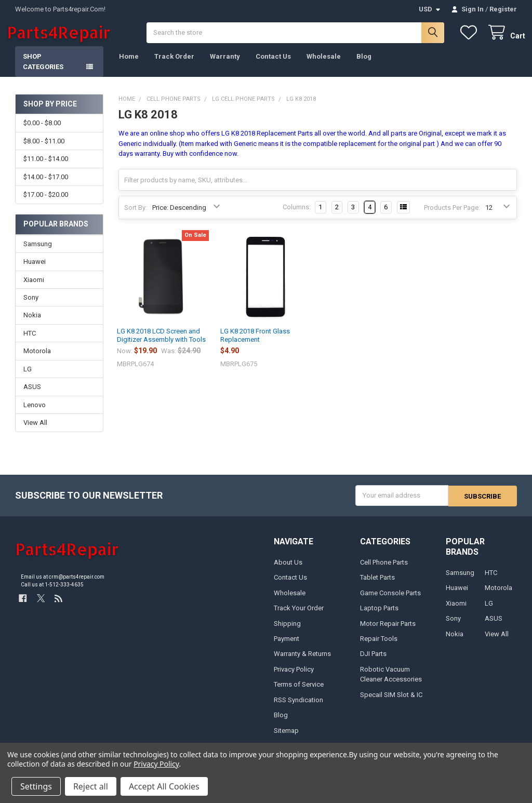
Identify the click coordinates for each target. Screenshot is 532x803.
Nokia (32, 324)
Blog (364, 65)
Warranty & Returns (302, 662)
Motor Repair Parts (388, 632)
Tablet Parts (377, 586)
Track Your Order (299, 616)
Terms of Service (299, 693)
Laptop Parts (379, 616)
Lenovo (35, 414)
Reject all (91, 786)
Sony (31, 306)
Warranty (225, 65)
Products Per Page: (452, 216)
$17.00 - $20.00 (46, 203)
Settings (36, 786)
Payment (287, 647)
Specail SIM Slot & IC (391, 703)
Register (503, 9)
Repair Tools (379, 647)
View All (35, 431)
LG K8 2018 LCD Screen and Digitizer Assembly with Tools (161, 344)
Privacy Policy (294, 678)
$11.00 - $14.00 (46, 168)
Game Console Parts (390, 601)
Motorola (37, 360)
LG (28, 378)
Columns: (297, 216)
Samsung (38, 252)
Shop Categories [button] (43, 70)
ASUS (32, 396)
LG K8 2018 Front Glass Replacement (255, 344)
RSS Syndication (298, 708)
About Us (288, 571)
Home (129, 65)
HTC (30, 342)
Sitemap (286, 739)
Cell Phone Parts (384, 571)
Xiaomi (34, 288)
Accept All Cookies (164, 786)
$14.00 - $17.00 (46, 186)
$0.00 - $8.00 (42, 132)
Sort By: (136, 216)
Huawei (35, 270)
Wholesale (324, 65)
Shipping (287, 632)
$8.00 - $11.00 (44, 150)
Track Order (174, 65)
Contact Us (273, 65)
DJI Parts (373, 662)
